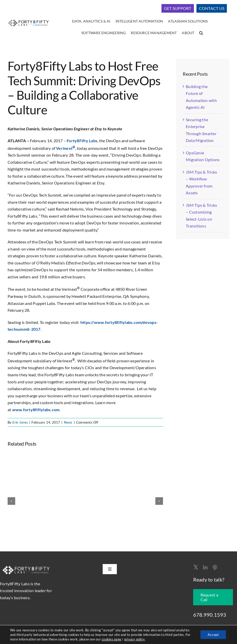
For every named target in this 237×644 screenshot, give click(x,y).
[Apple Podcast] (215, 568)
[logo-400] (28, 20)
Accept (213, 635)
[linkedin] (205, 568)
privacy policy (134, 639)
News (68, 422)
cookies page (111, 639)
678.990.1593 (210, 615)
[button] (201, 33)
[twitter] (196, 567)
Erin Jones (20, 422)
